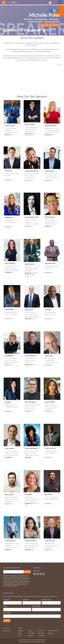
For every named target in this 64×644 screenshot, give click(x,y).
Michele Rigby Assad (32, 217)
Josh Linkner (9, 448)
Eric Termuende (30, 402)
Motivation (41, 631)
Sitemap (43, 642)
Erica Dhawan (50, 402)
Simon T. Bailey (10, 126)
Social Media (41, 636)
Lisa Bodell (29, 494)
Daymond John (50, 263)
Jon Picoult (29, 310)
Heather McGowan (31, 171)
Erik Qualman (50, 217)
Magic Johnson (50, 448)
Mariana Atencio (31, 541)
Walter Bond (9, 309)
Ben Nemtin (49, 494)
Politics (20, 633)
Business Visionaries (53, 631)
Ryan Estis (8, 171)
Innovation (31, 636)
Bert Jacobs (9, 495)
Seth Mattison (30, 125)
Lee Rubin (48, 310)
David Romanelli (31, 356)
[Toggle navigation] (60, 2)
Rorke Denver (30, 264)
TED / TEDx (41, 633)
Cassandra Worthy (32, 448)
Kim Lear (8, 402)
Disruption (51, 633)
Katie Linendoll (10, 263)
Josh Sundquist (10, 541)
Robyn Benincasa (51, 126)
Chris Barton (49, 171)
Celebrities (21, 631)
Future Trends (31, 633)
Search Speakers (7, 631)
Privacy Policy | (27, 642)
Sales (19, 636)
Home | (21, 642)
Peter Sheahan (50, 541)
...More (59, 64)
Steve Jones (49, 356)
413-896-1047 (37, 571)
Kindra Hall (9, 218)
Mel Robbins (9, 356)
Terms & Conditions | (35, 642)
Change (30, 631)
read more (9, 135)
